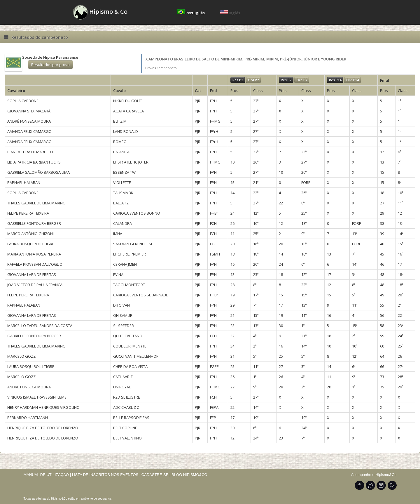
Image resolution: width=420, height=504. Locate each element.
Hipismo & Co (100, 12)
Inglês (230, 13)
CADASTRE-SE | (156, 475)
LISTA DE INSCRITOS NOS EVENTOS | (106, 475)
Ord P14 (352, 80)
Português (191, 13)
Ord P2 (253, 80)
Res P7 (286, 80)
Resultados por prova (50, 65)
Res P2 (238, 80)
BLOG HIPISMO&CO (189, 475)
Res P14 (335, 80)
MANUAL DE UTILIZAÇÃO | (47, 475)
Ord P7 (302, 80)
